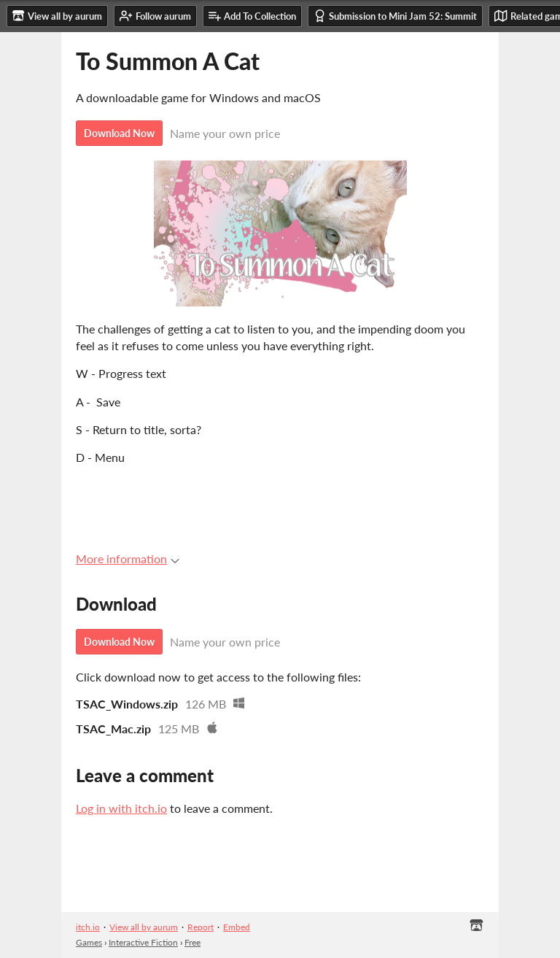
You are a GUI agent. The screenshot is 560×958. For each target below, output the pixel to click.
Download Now (119, 133)
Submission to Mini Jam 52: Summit (395, 16)
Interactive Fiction (143, 942)
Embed (237, 927)
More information (128, 559)
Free (192, 942)
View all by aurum (144, 927)
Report (201, 927)
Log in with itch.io (121, 808)
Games (89, 942)
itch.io (88, 927)
